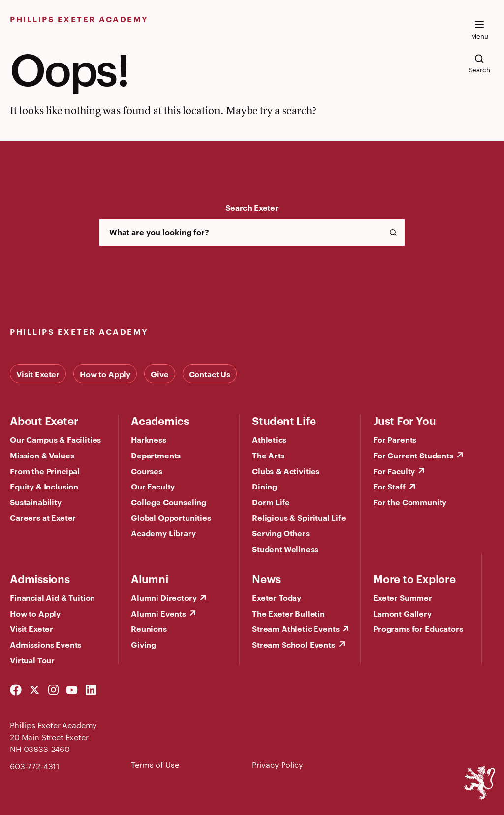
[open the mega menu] (479, 30)
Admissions (40, 578)
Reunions (149, 628)
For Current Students (413, 455)
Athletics (269, 439)
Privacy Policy (278, 765)
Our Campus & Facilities (55, 439)
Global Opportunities (171, 517)
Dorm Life (271, 502)
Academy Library (163, 533)
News (266, 578)
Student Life (284, 420)
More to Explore (414, 578)
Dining (265, 486)
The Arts (268, 455)
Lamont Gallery (402, 613)
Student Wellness (285, 549)
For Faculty (394, 471)
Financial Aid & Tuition (52, 597)
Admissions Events (46, 644)
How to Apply (105, 374)
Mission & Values (42, 455)
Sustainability (36, 502)
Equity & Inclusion (44, 486)
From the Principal (45, 471)
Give (159, 374)
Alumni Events (158, 613)
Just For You (404, 420)
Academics (160, 420)
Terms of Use (155, 765)
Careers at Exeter (43, 517)
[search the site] (479, 64)
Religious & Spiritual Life (299, 517)
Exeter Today (277, 597)
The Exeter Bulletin (288, 613)
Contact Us (210, 374)
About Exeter (44, 420)
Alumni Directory (164, 597)
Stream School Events (294, 644)
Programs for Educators (418, 628)
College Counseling (169, 502)
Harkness (149, 439)
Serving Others (281, 533)
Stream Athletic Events (296, 628)
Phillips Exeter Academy (79, 19)
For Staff (389, 486)
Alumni (150, 578)
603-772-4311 (35, 766)
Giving (143, 644)
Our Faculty (153, 486)
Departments (156, 455)
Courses (147, 471)
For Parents (395, 439)
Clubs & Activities (286, 471)
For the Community (410, 502)
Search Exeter (252, 207)
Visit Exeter (38, 374)
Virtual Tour (32, 660)
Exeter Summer (403, 597)
